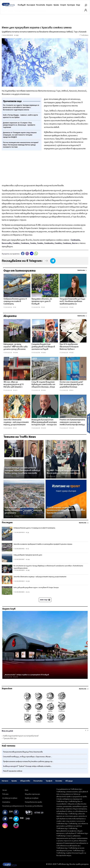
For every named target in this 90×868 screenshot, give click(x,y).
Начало (5, 781)
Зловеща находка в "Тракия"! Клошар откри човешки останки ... (27, 766)
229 (43, 307)
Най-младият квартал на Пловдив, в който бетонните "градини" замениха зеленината (23, 510)
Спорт (63, 5)
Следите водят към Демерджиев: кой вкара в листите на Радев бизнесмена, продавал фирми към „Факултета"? (44, 347)
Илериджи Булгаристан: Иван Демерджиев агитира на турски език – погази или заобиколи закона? (44, 422)
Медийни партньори (32, 794)
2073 (15, 390)
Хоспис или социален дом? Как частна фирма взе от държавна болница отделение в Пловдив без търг (71, 385)
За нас (5, 790)
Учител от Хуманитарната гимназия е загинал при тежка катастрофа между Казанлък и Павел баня (72, 422)
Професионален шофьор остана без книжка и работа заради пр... (28, 761)
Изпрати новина (88, 423)
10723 (43, 428)
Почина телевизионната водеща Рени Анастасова (23, 752)
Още (78, 5)
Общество (25, 781)
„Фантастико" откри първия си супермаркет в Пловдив (26, 675)
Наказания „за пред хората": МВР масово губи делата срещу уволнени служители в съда (16, 347)
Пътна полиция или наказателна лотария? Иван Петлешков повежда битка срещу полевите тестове (22, 471)
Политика (41, 5)
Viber (27, 254)
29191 (17, 477)
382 (28, 570)
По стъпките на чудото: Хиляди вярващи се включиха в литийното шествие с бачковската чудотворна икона (48, 567)
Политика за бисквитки (34, 806)
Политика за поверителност (13, 806)
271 (28, 592)
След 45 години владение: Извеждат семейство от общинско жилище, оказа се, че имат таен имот (43, 385)
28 (27, 533)
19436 (15, 353)
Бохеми (59, 781)
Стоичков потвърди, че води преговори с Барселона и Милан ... (27, 757)
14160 (59, 516)
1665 (71, 307)
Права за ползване (32, 798)
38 (15, 307)
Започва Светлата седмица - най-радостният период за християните (16, 422)
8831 (71, 390)
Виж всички (81, 270)
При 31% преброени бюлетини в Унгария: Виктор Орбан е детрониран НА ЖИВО (70, 347)
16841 (43, 390)
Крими (56, 5)
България (31, 5)
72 (27, 549)
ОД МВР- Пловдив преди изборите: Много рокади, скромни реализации (64, 472)
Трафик (49, 781)
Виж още (45, 600)
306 (28, 560)
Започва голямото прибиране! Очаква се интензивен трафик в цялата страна (43, 544)
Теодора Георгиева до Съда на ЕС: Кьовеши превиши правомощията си (72, 302)
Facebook (23, 254)
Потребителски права (33, 802)
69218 (17, 516)
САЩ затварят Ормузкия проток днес (28, 555)
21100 (72, 428)
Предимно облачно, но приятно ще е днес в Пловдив (42, 302)
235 (15, 428)
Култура (71, 5)
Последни (7, 522)
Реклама (5, 794)
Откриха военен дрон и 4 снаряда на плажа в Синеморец (15, 302)
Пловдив (22, 5)
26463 (43, 353)
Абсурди (69, 781)
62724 (15, 677)
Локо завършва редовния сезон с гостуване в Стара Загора (36, 588)
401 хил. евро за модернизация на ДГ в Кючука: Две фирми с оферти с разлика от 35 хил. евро (15, 385)
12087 (59, 477)
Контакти (6, 802)
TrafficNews (85, 35)
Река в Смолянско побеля (13, 771)
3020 (71, 353)
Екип (27, 790)
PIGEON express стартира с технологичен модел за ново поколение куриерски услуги (66, 510)
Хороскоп (7, 689)
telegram (32, 254)
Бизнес (49, 5)
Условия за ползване (10, 798)
